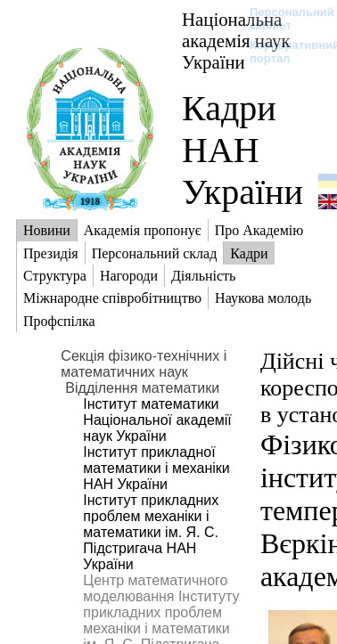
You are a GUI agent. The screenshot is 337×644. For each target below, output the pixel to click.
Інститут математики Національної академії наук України (157, 420)
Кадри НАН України (242, 150)
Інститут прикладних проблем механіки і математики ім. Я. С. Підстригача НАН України (151, 532)
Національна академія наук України (236, 41)
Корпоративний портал (283, 52)
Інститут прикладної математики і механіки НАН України (156, 468)
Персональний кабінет (283, 19)
